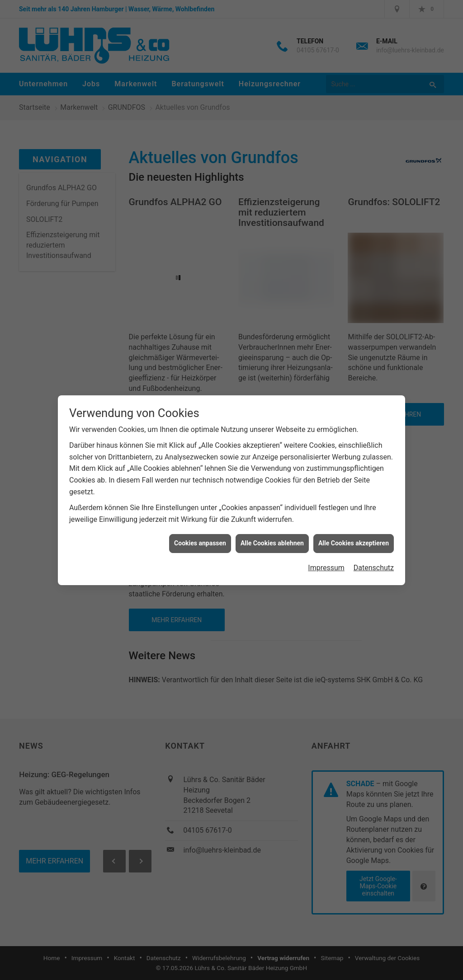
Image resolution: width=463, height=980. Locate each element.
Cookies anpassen (200, 535)
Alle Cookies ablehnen (272, 535)
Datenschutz (374, 559)
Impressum (326, 559)
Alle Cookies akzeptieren (354, 535)
